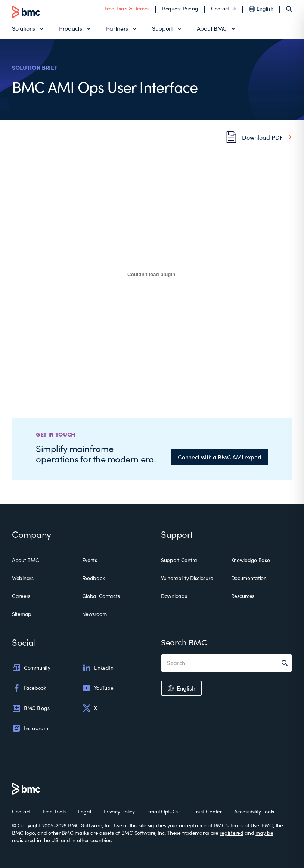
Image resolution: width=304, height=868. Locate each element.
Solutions (24, 28)
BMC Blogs (31, 708)
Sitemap (22, 614)
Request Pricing (180, 8)
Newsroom (94, 614)
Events (90, 560)
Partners (117, 28)
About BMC (212, 28)
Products (70, 28)
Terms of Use (244, 825)
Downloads (174, 596)
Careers (21, 596)
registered (231, 833)
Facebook (29, 688)
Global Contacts (101, 596)
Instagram (30, 728)
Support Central (180, 560)
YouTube (98, 688)
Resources (243, 596)
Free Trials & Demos (127, 8)
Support (162, 28)
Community (31, 668)
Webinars (23, 578)
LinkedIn (98, 668)
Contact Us (224, 8)
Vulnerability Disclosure (187, 578)
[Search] (289, 9)
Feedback (94, 578)
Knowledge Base (251, 560)
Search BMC (184, 642)
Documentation (249, 578)
